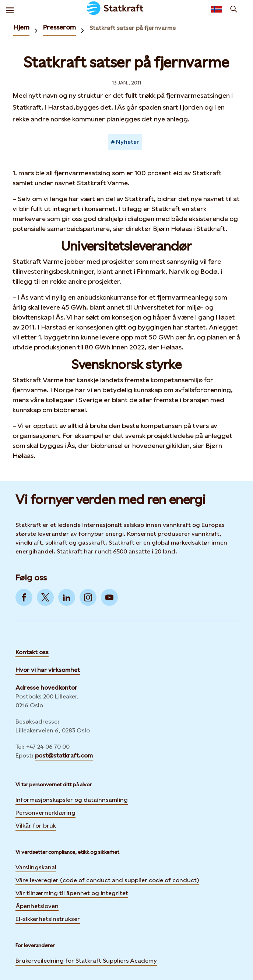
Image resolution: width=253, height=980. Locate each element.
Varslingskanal (36, 867)
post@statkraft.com (64, 755)
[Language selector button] (217, 9)
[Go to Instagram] (88, 597)
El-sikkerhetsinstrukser (48, 919)
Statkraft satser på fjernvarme (133, 28)
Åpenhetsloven (37, 906)
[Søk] (234, 9)
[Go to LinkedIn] (67, 597)
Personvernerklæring (45, 812)
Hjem (21, 27)
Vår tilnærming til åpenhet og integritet (72, 893)
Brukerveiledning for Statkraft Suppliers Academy (86, 960)
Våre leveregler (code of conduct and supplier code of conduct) (107, 880)
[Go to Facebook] (24, 597)
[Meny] (10, 9)
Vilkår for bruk (36, 826)
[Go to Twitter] (45, 597)
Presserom (59, 27)
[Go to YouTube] (109, 597)
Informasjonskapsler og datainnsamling (72, 799)
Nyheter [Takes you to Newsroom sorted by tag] (128, 142)
